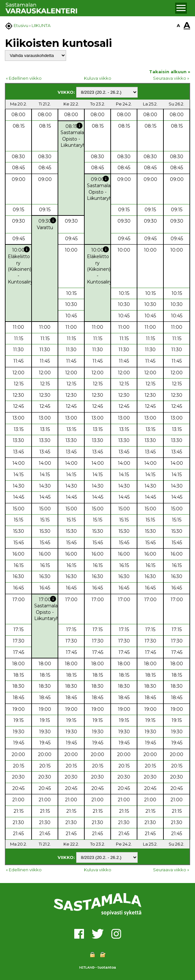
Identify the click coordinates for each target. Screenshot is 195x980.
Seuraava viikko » (171, 78)
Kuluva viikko (98, 78)
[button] (181, 8)
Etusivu (21, 25)
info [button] (79, 126)
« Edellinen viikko (24, 78)
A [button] (178, 25)
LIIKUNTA (41, 25)
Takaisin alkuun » (170, 72)
